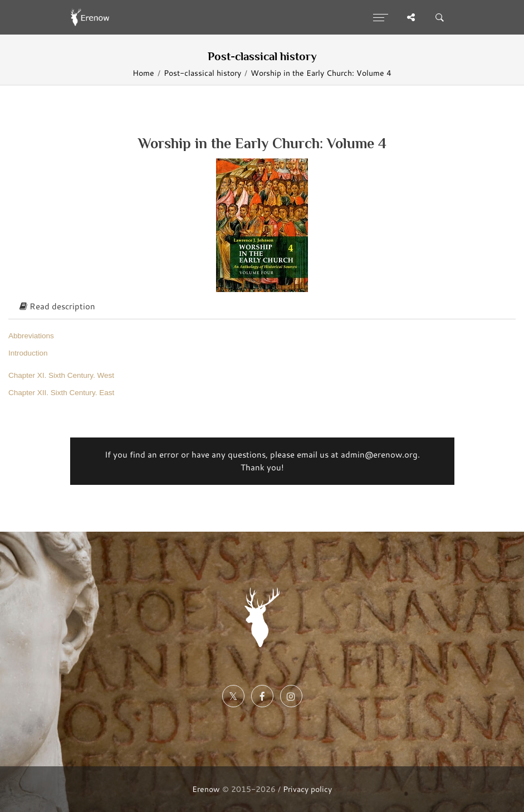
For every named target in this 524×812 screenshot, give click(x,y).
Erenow (206, 789)
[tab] (262, 307)
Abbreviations (31, 336)
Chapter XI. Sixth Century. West (61, 375)
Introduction (28, 353)
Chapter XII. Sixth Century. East (61, 393)
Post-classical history (202, 73)
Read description (57, 306)
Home (143, 73)
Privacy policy (307, 789)
